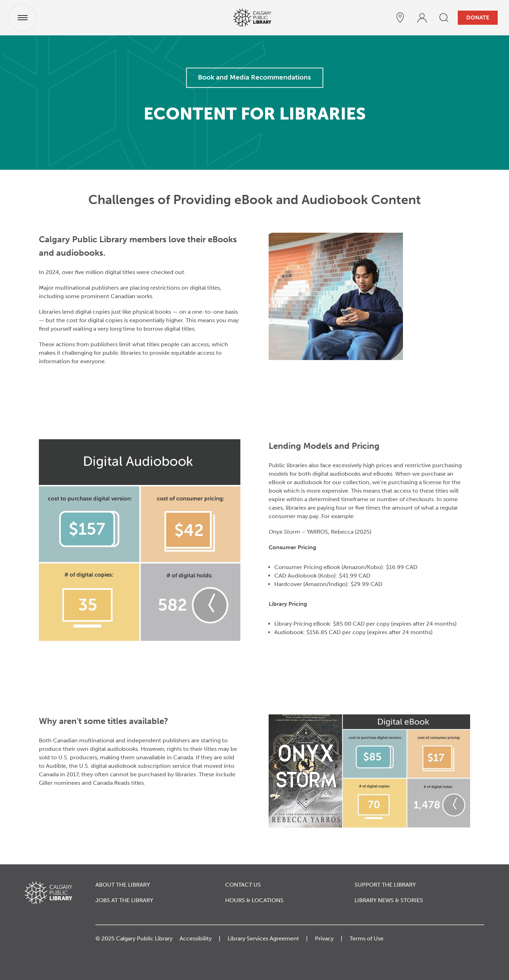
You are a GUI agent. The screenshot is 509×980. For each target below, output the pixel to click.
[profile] (422, 18)
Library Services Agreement (263, 938)
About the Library (123, 885)
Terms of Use (367, 938)
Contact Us (243, 885)
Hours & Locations (254, 900)
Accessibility (196, 938)
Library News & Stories (389, 900)
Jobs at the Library (124, 900)
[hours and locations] (400, 18)
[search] (444, 18)
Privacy (324, 938)
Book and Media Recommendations (255, 77)
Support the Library (385, 885)
